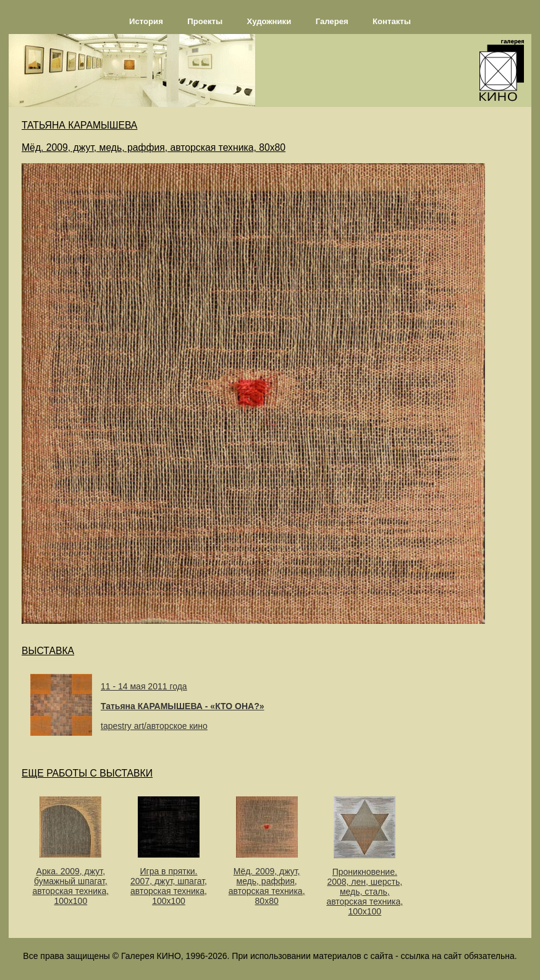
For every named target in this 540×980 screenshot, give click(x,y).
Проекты (205, 21)
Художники (269, 21)
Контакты (392, 21)
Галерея (332, 21)
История (146, 21)
